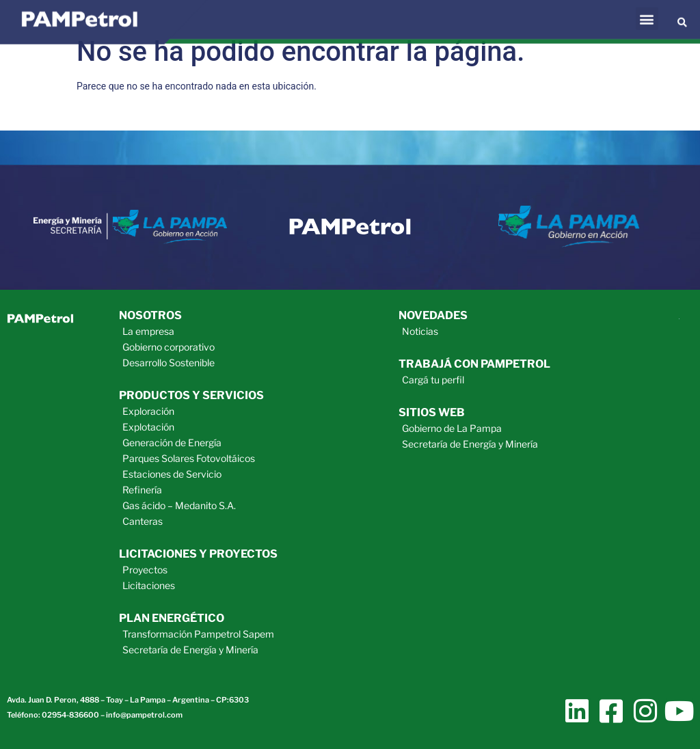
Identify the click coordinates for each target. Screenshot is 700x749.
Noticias (420, 331)
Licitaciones (149, 585)
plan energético (172, 618)
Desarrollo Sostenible (169, 363)
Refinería (142, 490)
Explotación (148, 427)
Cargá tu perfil (433, 380)
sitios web (432, 412)
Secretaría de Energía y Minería (190, 650)
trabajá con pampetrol (474, 364)
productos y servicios (191, 395)
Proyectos (145, 570)
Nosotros (150, 315)
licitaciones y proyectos (198, 554)
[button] (647, 13)
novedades (433, 315)
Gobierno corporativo (169, 347)
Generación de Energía (172, 442)
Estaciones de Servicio (172, 474)
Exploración (148, 411)
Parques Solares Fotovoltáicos (189, 458)
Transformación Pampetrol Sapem (198, 634)
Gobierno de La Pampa (452, 428)
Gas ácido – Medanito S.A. (179, 505)
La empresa (148, 331)
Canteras (143, 521)
